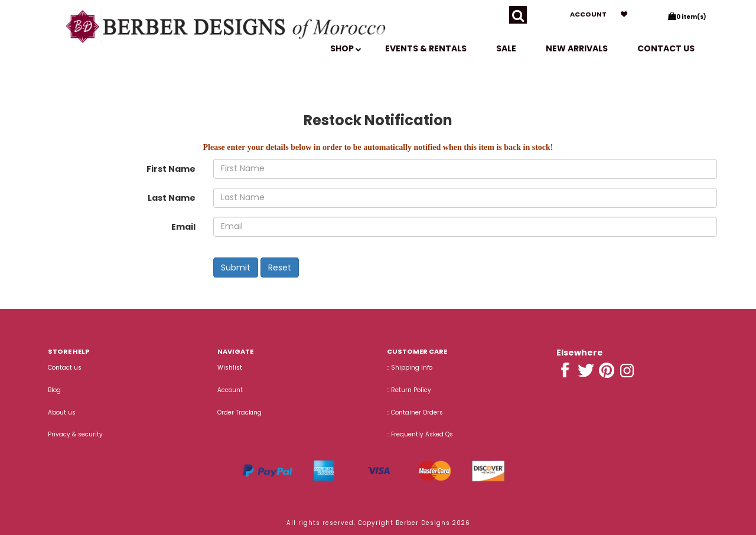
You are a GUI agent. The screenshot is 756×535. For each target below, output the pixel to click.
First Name (171, 169)
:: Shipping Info (410, 368)
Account (588, 14)
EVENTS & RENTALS (426, 48)
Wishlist (230, 368)
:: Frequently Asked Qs (420, 434)
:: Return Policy (409, 390)
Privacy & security (75, 434)
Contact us (666, 48)
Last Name (172, 198)
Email (183, 227)
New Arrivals (577, 48)
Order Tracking (239, 412)
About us (62, 412)
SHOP (346, 48)
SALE (506, 48)
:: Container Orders (415, 412)
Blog (54, 390)
